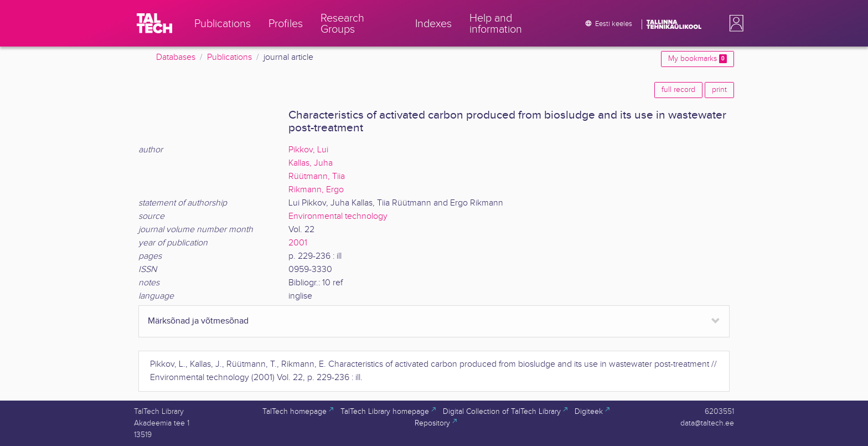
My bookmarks (697, 59)
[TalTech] (154, 23)
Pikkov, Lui (308, 150)
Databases (176, 57)
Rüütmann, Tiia (317, 176)
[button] (734, 23)
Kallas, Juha (311, 163)
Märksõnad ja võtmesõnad (198, 321)
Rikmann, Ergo (316, 190)
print (719, 90)
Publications (229, 57)
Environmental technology (338, 216)
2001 (298, 243)
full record (678, 90)
